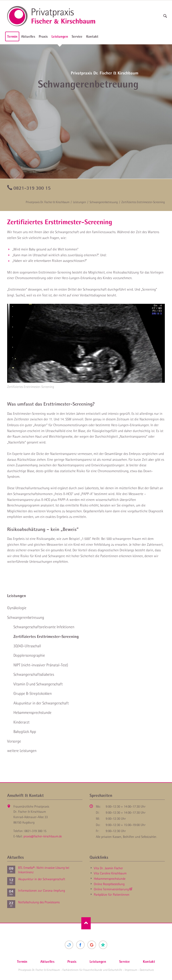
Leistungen (60, 36)
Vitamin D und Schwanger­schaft (38, 684)
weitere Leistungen (22, 751)
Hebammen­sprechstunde (32, 713)
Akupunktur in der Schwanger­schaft (41, 703)
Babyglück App (25, 732)
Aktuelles (28, 36)
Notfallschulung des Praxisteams (39, 902)
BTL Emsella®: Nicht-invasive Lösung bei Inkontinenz (44, 870)
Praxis (43, 36)
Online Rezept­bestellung (109, 884)
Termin (12, 36)
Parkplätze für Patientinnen (112, 895)
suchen (165, 16)
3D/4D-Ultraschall (27, 646)
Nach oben (86, 923)
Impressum (131, 970)
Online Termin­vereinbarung (111, 889)
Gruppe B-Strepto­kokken (33, 693)
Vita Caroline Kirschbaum (110, 873)
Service (77, 36)
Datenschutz (147, 970)
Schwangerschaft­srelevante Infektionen (44, 627)
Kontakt (92, 36)
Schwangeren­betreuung (104, 202)
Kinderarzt (21, 722)
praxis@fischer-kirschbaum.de (43, 836)
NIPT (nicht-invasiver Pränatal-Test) (41, 665)
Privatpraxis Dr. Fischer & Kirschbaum (48, 202)
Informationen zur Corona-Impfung (42, 891)
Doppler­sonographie (29, 655)
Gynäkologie (17, 608)
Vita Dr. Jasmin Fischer (108, 868)
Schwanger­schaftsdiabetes (34, 674)
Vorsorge (14, 741)
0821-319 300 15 (32, 188)
